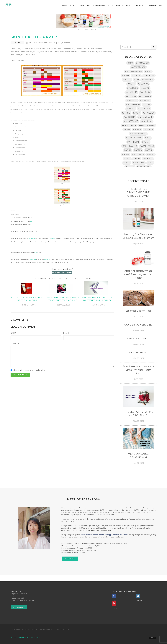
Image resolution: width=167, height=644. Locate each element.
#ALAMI (131, 84)
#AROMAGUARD (134, 138)
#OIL (62, 52)
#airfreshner (147, 80)
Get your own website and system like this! (26, 637)
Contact (70, 559)
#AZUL (127, 159)
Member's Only (156, 5)
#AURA (126, 154)
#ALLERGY (132, 100)
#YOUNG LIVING (28, 55)
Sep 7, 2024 (138, 202)
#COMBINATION (28, 49)
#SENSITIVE (86, 52)
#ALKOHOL (145, 92)
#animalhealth (145, 117)
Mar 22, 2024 (138, 358)
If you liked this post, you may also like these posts (62, 279)
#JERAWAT (15, 52)
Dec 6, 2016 (99, 305)
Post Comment (20, 375)
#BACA (127, 163)
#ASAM (146, 142)
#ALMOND (145, 100)
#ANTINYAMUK (129, 125)
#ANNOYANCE (131, 121)
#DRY (39, 49)
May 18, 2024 (138, 330)
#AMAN (147, 105)
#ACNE (17, 49)
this (36, 252)
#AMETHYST (144, 109)
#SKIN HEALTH (105, 52)
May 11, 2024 (138, 344)
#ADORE (136, 76)
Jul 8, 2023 (138, 379)
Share (17, 43)
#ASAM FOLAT (147, 146)
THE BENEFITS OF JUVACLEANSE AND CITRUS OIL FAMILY (138, 192)
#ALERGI (145, 88)
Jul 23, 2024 (138, 317)
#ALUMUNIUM (133, 105)
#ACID (148, 71)
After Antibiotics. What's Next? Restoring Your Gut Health (138, 274)
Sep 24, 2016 (29, 305)
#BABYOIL (148, 159)
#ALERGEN (132, 88)
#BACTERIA (139, 163)
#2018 (130, 63)
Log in (153, 638)
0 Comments (19, 61)
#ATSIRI (149, 150)
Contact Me (84, 5)
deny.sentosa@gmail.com (25, 600)
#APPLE (137, 130)
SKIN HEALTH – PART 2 (34, 37)
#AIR (136, 80)
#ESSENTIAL (69, 49)
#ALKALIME (131, 92)
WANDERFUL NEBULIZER (138, 325)
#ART (148, 138)
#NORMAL (55, 52)
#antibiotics (147, 121)
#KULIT (36, 52)
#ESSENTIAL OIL (83, 49)
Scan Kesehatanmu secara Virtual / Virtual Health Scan (138, 370)
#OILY (68, 52)
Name (13, 333)
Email (66, 333)
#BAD (150, 163)
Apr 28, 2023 (138, 463)
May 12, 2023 (138, 421)
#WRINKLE (15, 55)
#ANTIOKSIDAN (147, 125)
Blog (73, 5)
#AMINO (126, 113)
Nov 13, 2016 (64, 305)
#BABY (137, 159)
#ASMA (127, 150)
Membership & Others (103, 5)
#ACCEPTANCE (138, 67)
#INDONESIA (96, 49)
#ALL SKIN (131, 96)
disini (32, 221)
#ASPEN (138, 150)
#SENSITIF (75, 52)
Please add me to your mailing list (29, 370)
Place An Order (123, 5)
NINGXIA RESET (138, 352)
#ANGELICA (149, 113)
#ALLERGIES (145, 96)
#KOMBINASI (27, 52)
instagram (52, 238)
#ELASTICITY (48, 49)
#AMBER (131, 109)
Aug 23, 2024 (138, 244)
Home (65, 5)
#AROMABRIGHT (138, 134)
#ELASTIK (58, 49)
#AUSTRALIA (138, 154)
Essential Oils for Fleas (138, 311)
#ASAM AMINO (130, 146)
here (93, 109)
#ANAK (137, 113)
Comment (16, 344)
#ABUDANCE (142, 63)
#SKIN (95, 52)
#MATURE (45, 52)
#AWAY (151, 154)
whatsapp (32, 238)
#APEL (127, 130)
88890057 (21, 598)
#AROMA (148, 130)
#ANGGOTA (130, 117)
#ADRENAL (149, 76)
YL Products (140, 5)
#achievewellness (134, 71)
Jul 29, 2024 (138, 284)
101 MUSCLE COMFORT (138, 339)
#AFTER (127, 80)
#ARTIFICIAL (133, 142)
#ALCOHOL (143, 84)
